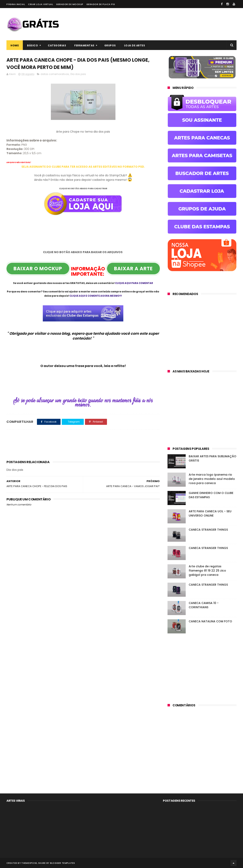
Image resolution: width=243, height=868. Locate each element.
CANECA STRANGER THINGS (208, 530)
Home (15, 45)
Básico (32, 45)
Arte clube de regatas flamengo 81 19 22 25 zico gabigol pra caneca (207, 571)
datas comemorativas (55, 74)
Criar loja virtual (41, 4)
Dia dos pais (78, 74)
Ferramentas (84, 45)
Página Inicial (16, 4)
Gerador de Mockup (70, 4)
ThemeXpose (29, 863)
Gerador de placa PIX (101, 4)
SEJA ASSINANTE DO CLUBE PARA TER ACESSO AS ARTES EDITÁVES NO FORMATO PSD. (83, 167)
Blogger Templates (63, 863)
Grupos (110, 45)
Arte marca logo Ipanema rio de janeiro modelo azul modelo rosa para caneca (212, 479)
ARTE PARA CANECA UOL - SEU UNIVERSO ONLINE (210, 513)
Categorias (57, 45)
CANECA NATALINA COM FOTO (210, 621)
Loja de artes (135, 45)
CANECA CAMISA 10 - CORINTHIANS (204, 605)
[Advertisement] (163, 24)
